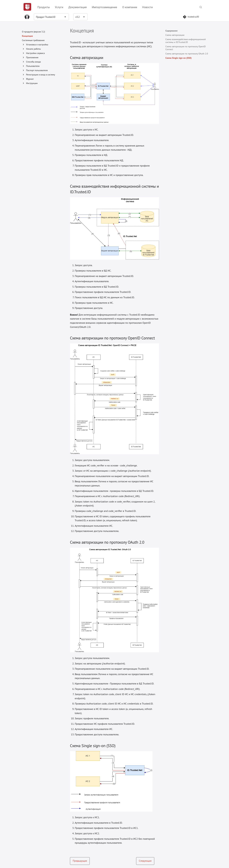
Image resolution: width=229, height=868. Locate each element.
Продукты (44, 7)
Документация (77, 7)
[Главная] (27, 7)
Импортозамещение (104, 7)
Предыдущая (80, 861)
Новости (147, 7)
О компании (130, 7)
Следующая (145, 861)
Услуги (59, 7)
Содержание (171, 31)
